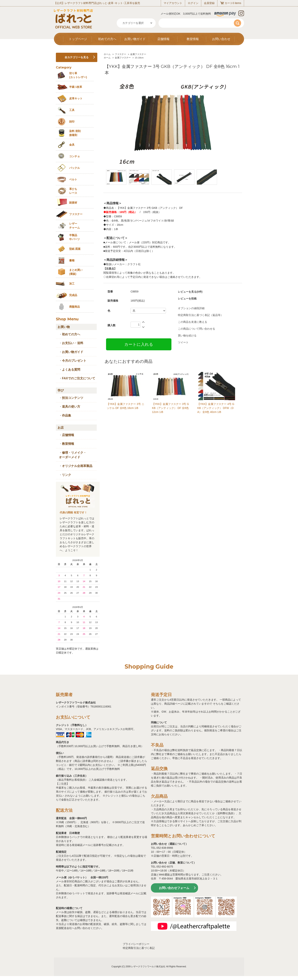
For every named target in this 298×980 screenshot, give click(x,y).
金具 (72, 145)
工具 (72, 110)
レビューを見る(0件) (190, 292)
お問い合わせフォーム (174, 888)
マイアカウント (173, 3)
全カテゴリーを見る (77, 57)
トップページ (78, 39)
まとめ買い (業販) (76, 272)
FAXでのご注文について (79, 378)
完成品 (73, 295)
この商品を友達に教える (193, 322)
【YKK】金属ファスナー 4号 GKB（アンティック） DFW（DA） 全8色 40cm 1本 (216, 408)
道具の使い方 (71, 407)
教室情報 (193, 39)
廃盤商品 (74, 307)
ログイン (193, 3)
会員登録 (209, 3)
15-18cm (139, 58)
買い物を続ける (187, 336)
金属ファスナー (138, 54)
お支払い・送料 (73, 343)
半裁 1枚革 (76, 87)
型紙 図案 (75, 249)
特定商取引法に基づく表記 (139, 948)
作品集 (67, 415)
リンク (67, 475)
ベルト (73, 179)
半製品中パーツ (74, 237)
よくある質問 (71, 370)
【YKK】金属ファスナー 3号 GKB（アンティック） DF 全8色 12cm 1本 (170, 408)
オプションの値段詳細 (191, 308)
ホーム (107, 54)
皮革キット (76, 98)
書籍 (72, 260)
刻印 (72, 122)
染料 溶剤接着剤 (75, 133)
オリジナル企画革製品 (77, 466)
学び (61, 390)
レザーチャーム (74, 226)
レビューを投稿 (187, 299)
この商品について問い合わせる (197, 329)
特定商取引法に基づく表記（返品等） (201, 315)
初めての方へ (107, 39)
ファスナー (120, 54)
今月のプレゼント (74, 361)
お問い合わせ (221, 39)
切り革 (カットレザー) (78, 75)
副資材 (73, 203)
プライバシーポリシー (136, 944)
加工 (72, 284)
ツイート (183, 342)
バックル (74, 168)
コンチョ (74, 156)
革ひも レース (73, 191)
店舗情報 (163, 39)
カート (229, 3)
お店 (61, 428)
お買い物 (64, 327)
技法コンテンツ (73, 398)
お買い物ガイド (135, 39)
